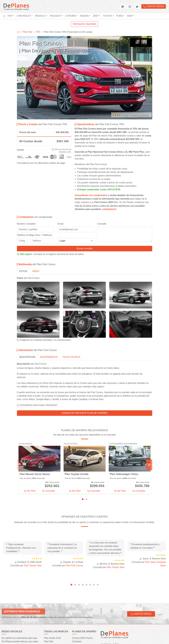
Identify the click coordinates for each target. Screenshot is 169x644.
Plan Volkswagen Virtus (124, 434)
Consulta (102, 183)
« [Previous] (20, 424)
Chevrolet (24, 16)
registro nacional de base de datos (66, 214)
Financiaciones (80, 605)
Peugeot (56, 16)
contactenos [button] (109, 169)
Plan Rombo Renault (55, 608)
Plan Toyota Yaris (33, 525)
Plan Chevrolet (52, 605)
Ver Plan (30, 451)
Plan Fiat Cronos (74, 525)
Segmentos (78, 608)
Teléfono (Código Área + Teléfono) (34, 195)
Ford (120, 16)
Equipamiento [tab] (49, 317)
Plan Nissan (25, 403)
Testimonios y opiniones (84, 612)
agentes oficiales (130, 618)
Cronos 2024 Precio (82, 598)
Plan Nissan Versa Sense (35, 434)
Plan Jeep (49, 626)
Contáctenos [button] (154, 7)
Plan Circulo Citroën (54, 615)
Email (60, 183)
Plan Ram (49, 629)
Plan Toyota (71, 403)
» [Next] (149, 424)
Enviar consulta (84, 208)
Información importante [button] (85, 24)
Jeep (96, 16)
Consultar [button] (49, 451)
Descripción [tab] (27, 317)
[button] (123, 6)
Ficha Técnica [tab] (72, 317)
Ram (130, 16)
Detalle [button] (21, 110)
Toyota (107, 16)
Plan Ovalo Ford (52, 598)
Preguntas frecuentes (83, 615)
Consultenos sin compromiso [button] (91, 155)
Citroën (71, 16)
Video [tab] (36, 231)
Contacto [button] (77, 601)
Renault (40, 16)
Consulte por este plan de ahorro (85, 373)
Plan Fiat (49, 601)
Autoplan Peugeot (53, 612)
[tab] (83, 459)
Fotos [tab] (23, 231)
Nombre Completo (26, 183)
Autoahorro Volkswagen (123, 403)
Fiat (10, 16)
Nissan (84, 16)
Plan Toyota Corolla (77, 434)
